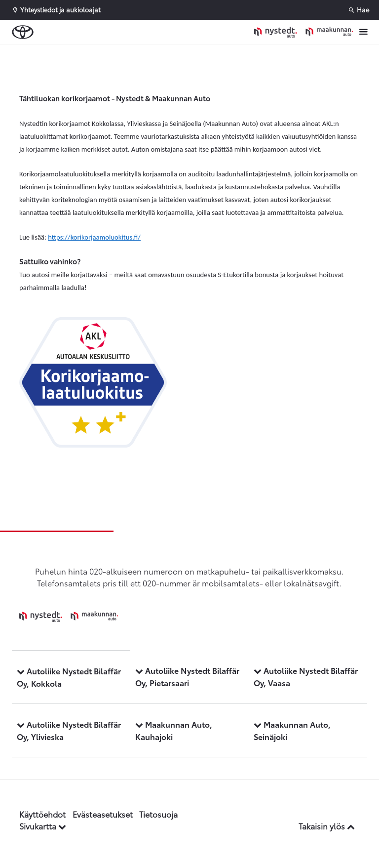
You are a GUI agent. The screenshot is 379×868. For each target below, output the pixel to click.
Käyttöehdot (42, 814)
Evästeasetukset (103, 814)
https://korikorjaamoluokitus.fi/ (94, 237)
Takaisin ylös (327, 826)
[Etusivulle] (303, 32)
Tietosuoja (158, 814)
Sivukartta (43, 826)
